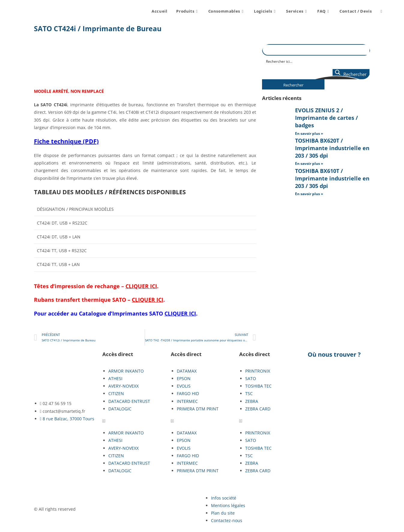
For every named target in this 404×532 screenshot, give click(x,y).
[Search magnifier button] (351, 74)
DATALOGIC (120, 409)
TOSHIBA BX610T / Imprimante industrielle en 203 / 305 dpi (332, 178)
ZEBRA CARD (258, 409)
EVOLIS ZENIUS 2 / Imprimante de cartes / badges (326, 118)
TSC (249, 393)
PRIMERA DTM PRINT (198, 409)
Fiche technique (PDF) (66, 141)
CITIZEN (116, 393)
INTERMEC (187, 401)
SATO (173, 313)
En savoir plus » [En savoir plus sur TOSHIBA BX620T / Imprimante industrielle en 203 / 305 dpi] (309, 163)
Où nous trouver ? (334, 354)
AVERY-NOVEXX (124, 386)
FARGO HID (188, 393)
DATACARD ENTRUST (129, 401)
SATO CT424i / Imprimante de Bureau (98, 29)
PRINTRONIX (258, 371)
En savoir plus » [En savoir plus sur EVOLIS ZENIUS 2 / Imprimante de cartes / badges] (309, 133)
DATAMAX (187, 371)
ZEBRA (252, 401)
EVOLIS (184, 386)
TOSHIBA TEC (258, 386)
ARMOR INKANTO (126, 371)
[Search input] (316, 61)
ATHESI (115, 378)
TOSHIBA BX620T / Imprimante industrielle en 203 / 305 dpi (332, 148)
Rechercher (293, 85)
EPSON (184, 378)
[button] (134, 421)
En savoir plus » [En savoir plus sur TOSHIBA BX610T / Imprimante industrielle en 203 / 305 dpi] (309, 194)
